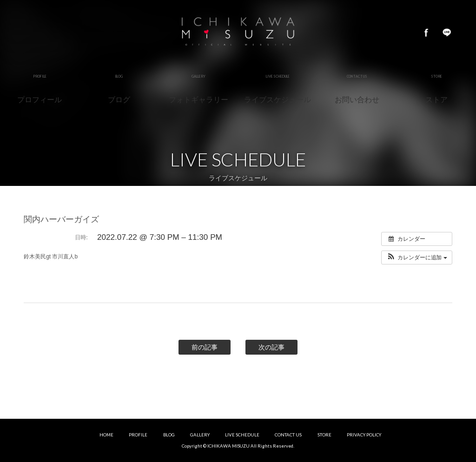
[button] (417, 257)
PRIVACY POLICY (364, 435)
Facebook (426, 33)
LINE (447, 33)
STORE (324, 435)
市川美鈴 (238, 33)
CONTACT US (288, 435)
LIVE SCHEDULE (242, 435)
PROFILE (138, 435)
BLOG (169, 435)
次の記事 (271, 347)
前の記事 (205, 347)
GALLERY (200, 435)
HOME (106, 435)
